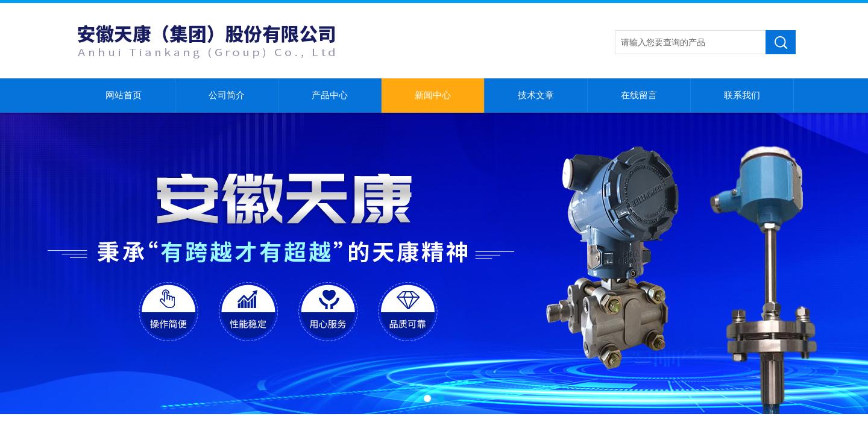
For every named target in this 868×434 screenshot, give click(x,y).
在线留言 (639, 95)
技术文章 (536, 95)
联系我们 (742, 95)
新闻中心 (433, 95)
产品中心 (330, 95)
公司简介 (227, 95)
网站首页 (124, 95)
